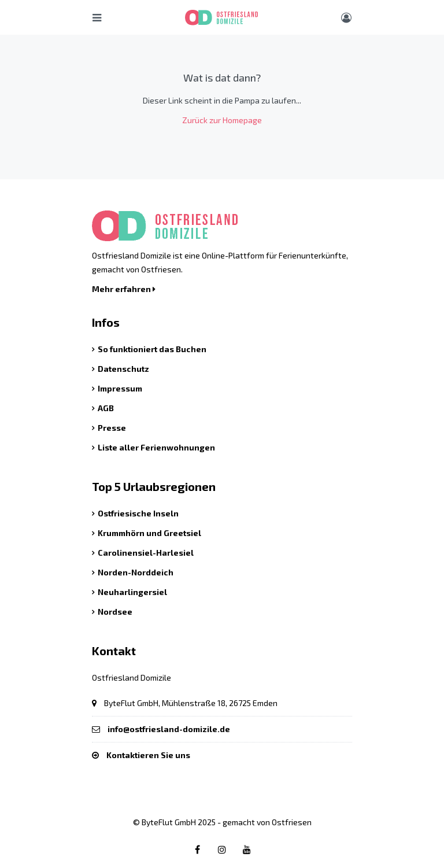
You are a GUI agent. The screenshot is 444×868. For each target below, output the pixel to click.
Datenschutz (123, 369)
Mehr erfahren (124, 289)
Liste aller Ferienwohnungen (156, 447)
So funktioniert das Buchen (152, 349)
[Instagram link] (222, 849)
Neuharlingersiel (132, 592)
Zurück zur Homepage (222, 120)
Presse (112, 428)
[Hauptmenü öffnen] (97, 17)
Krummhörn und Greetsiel (149, 533)
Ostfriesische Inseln (138, 513)
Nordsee (115, 612)
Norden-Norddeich (136, 572)
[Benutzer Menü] (346, 17)
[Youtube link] (247, 849)
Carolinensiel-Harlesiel (146, 553)
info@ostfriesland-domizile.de (169, 729)
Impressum (120, 388)
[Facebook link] (197, 849)
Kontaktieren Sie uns (148, 755)
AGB (106, 408)
